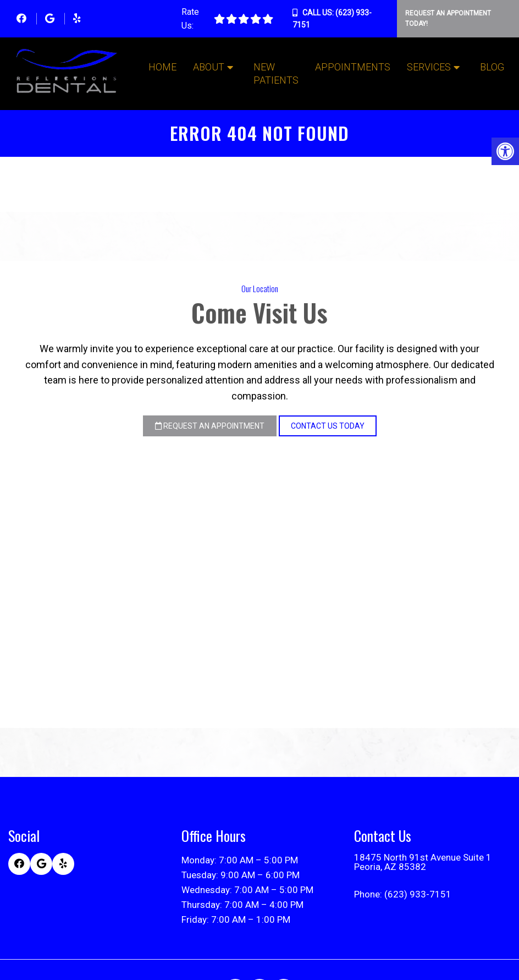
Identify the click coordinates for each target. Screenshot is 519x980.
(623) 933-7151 (418, 894)
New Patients (276, 73)
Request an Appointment (210, 426)
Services (429, 67)
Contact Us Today (328, 426)
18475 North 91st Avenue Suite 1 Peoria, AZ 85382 (423, 862)
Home (162, 67)
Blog (492, 67)
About (209, 67)
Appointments (353, 67)
